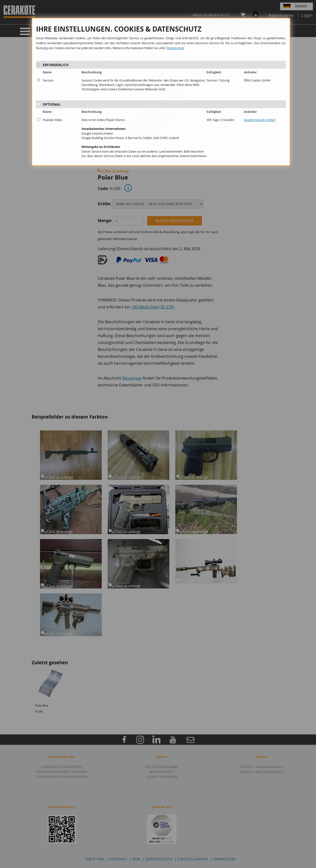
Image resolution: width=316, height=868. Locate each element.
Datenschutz (176, 48)
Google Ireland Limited (259, 120)
